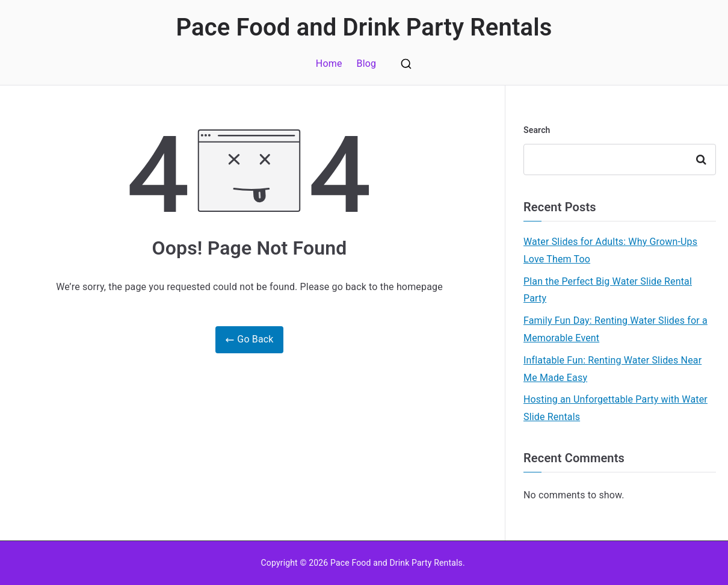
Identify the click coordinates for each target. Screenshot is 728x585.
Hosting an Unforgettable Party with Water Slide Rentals (615, 408)
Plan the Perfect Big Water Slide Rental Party (608, 290)
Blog (367, 63)
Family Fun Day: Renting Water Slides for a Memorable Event (615, 329)
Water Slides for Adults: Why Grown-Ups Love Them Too (610, 250)
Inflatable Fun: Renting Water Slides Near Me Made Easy (612, 369)
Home (329, 63)
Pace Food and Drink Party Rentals (364, 27)
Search (537, 130)
